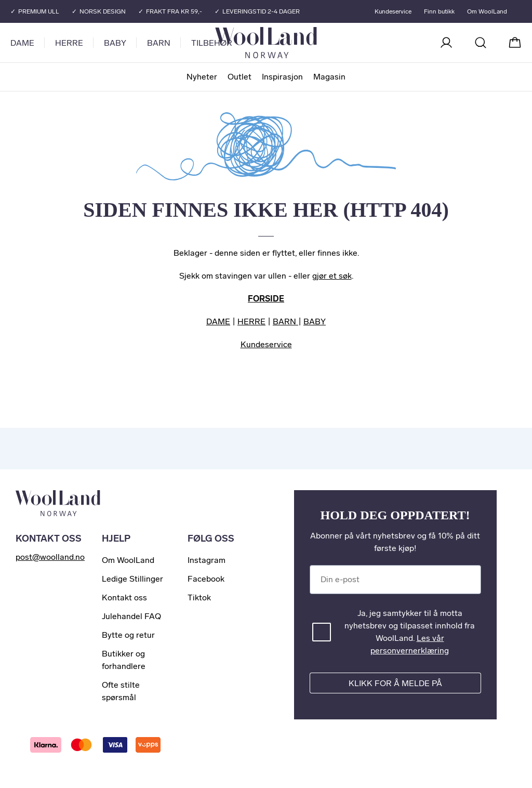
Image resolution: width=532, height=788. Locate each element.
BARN (285, 321)
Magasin (329, 77)
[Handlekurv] (515, 43)
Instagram (207, 560)
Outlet (240, 77)
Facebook (206, 579)
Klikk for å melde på (395, 683)
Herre (69, 43)
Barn (159, 43)
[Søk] (481, 43)
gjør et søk (332, 276)
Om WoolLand (487, 11)
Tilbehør (212, 43)
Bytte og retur (128, 635)
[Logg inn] (446, 43)
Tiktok (199, 597)
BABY (315, 321)
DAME (218, 321)
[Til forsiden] (308, 43)
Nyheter (202, 77)
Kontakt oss (124, 597)
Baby (115, 43)
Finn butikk (439, 11)
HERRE (251, 321)
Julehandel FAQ (131, 616)
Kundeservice (393, 11)
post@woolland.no (50, 557)
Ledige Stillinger (132, 579)
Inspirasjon (282, 77)
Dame (22, 43)
